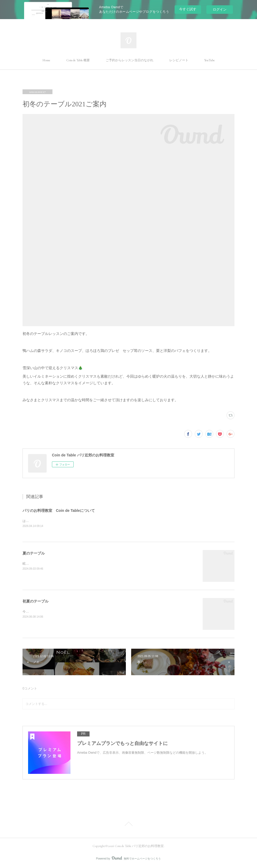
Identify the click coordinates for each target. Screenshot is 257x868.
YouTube (210, 60)
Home (46, 60)
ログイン (220, 9)
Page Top (128, 825)
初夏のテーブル (36, 602)
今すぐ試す (188, 9)
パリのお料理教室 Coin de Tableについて (59, 511)
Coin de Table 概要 (78, 60)
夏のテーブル (34, 554)
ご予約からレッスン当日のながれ (130, 60)
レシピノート (179, 60)
